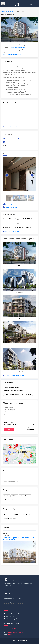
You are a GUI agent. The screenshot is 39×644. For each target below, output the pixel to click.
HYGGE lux (15, 496)
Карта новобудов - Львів (10, 127)
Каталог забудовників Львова (12, 394)
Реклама (20, 598)
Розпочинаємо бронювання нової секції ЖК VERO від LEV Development (19, 539)
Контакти (20, 602)
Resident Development (10, 518)
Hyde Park (7, 496)
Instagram (20, 632)
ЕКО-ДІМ (28, 515)
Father (21, 496)
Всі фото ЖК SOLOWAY (10, 208)
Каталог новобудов (9, 598)
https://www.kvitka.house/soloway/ (12, 54)
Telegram (15, 632)
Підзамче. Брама (9, 499)
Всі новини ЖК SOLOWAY (11, 232)
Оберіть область (9, 422)
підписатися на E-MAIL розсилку (13, 629)
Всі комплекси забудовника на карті (13, 375)
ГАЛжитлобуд (8, 515)
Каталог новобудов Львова (11, 387)
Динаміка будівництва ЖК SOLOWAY (14, 204)
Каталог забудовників (10, 602)
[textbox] (20, 478)
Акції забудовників (27, 394)
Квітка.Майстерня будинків (18, 47)
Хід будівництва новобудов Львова (13, 391)
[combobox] (20, 478)
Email (6, 415)
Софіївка (28, 496)
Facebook (9, 632)
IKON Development (19, 515)
